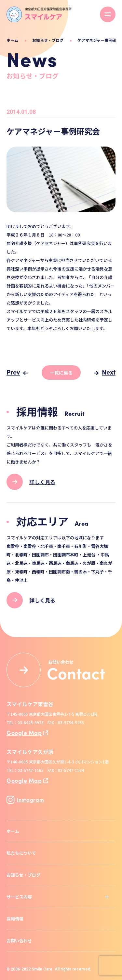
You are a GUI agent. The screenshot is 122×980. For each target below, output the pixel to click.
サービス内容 (19, 897)
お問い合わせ (19, 941)
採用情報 (15, 919)
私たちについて (21, 853)
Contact (76, 673)
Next (109, 372)
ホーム (12, 40)
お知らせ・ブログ (48, 40)
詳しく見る (42, 482)
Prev (13, 372)
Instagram (25, 800)
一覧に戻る (61, 373)
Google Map (24, 733)
